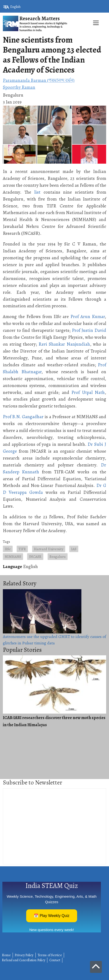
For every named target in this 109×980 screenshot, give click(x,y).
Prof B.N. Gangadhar (23, 417)
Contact (55, 960)
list (37, 192)
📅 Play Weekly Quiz (52, 916)
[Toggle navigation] (54, 34)
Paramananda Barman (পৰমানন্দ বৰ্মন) (39, 80)
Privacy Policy (24, 955)
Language (12, 566)
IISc (8, 549)
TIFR (22, 549)
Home (6, 955)
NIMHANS (13, 556)
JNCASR (35, 556)
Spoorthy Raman (19, 87)
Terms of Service (50, 955)
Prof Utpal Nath (88, 392)
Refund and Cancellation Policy (24, 960)
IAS (74, 549)
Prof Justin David (89, 330)
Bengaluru (58, 556)
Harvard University (49, 549)
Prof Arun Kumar (88, 316)
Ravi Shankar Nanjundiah (64, 344)
